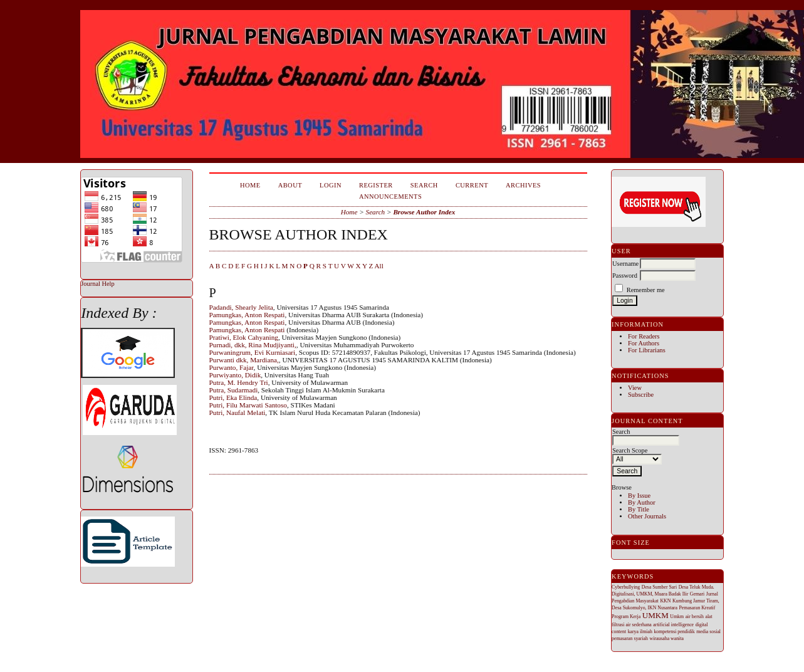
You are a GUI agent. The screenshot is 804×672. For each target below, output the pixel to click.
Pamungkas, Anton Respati (247, 315)
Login (331, 185)
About (290, 185)
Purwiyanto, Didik (235, 375)
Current (472, 185)
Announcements (390, 197)
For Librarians (647, 350)
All (379, 266)
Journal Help (97, 284)
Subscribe (641, 395)
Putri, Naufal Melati (238, 412)
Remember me (646, 290)
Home (250, 185)
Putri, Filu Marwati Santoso (248, 405)
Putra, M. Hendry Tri (239, 382)
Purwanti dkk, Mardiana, (244, 360)
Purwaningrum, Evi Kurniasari (253, 352)
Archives (523, 185)
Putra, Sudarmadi (234, 390)
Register (376, 185)
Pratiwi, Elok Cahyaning (244, 337)
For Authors (644, 343)
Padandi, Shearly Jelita (241, 307)
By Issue (639, 496)
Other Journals (647, 516)
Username (625, 264)
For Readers (644, 336)
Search (424, 185)
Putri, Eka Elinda (233, 397)
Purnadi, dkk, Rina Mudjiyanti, (253, 345)
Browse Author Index (424, 212)
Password (625, 276)
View (635, 388)
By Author (642, 502)
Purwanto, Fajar (232, 367)
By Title (639, 509)
